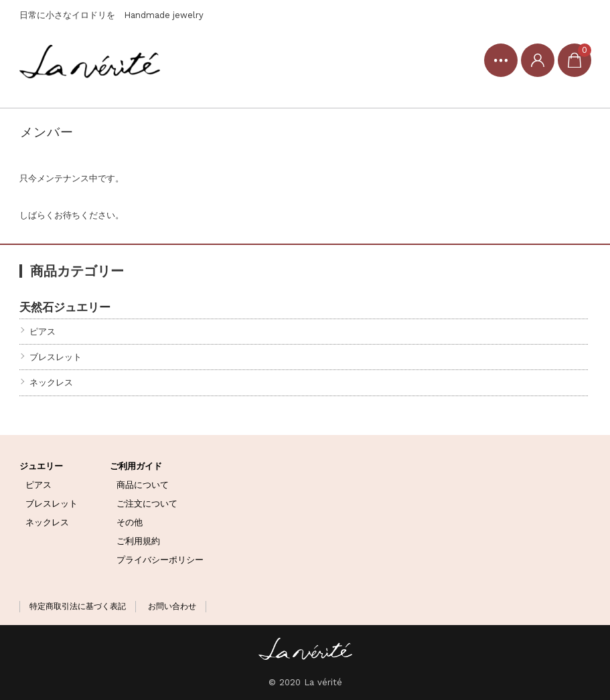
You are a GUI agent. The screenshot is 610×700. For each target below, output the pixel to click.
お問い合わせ (172, 606)
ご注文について (147, 504)
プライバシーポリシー (160, 560)
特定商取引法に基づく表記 (78, 606)
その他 (130, 522)
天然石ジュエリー (65, 307)
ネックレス (51, 382)
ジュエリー (41, 466)
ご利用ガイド (136, 466)
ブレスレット (56, 357)
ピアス (43, 332)
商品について (143, 485)
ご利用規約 (138, 541)
